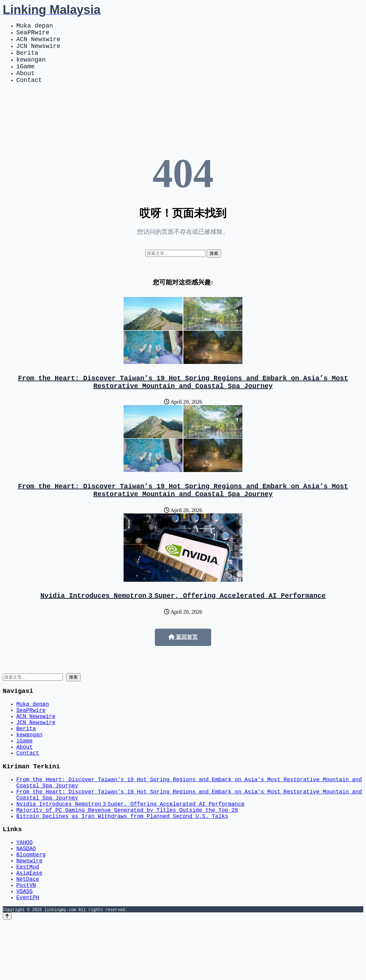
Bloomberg (31, 903)
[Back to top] (7, 974)
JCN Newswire (38, 51)
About (25, 84)
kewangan (31, 67)
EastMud (28, 917)
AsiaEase (29, 925)
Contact (29, 92)
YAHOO (24, 888)
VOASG (24, 947)
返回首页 (183, 656)
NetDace (28, 932)
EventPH (28, 955)
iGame (25, 75)
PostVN (26, 940)
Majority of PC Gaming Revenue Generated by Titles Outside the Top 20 (127, 852)
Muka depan (35, 27)
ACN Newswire (38, 43)
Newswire (29, 910)
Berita (27, 59)
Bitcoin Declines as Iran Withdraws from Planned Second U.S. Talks (122, 859)
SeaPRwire (33, 35)
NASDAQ (26, 895)
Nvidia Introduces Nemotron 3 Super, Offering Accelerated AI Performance (183, 614)
